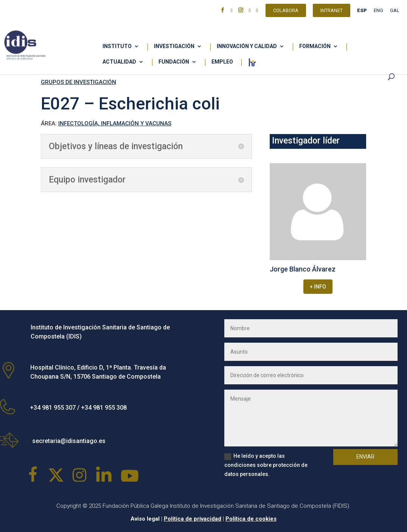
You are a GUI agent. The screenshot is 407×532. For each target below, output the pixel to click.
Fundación (174, 62)
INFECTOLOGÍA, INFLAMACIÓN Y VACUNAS (115, 123)
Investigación (174, 46)
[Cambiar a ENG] (378, 12)
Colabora (286, 11)
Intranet (332, 11)
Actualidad (119, 62)
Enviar (365, 457)
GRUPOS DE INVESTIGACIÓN (78, 82)
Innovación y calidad (247, 46)
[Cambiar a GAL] (395, 12)
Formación (315, 46)
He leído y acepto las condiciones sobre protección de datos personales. (266, 465)
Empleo (222, 62)
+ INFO (318, 287)
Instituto (117, 46)
